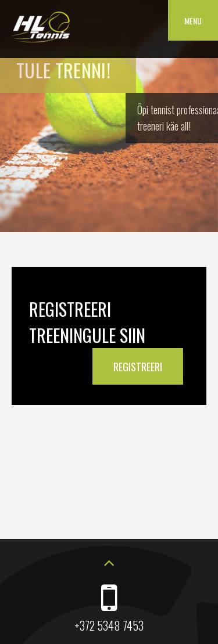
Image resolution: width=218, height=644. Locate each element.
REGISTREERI (138, 367)
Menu (193, 21)
